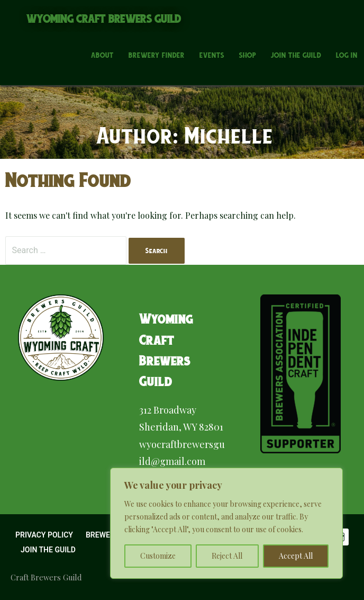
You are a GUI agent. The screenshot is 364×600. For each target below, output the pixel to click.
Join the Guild (296, 55)
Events (212, 55)
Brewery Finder (157, 55)
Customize (158, 556)
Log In (347, 55)
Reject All (227, 556)
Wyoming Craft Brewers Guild (104, 19)
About (102, 55)
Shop (248, 55)
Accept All (296, 556)
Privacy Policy (44, 535)
